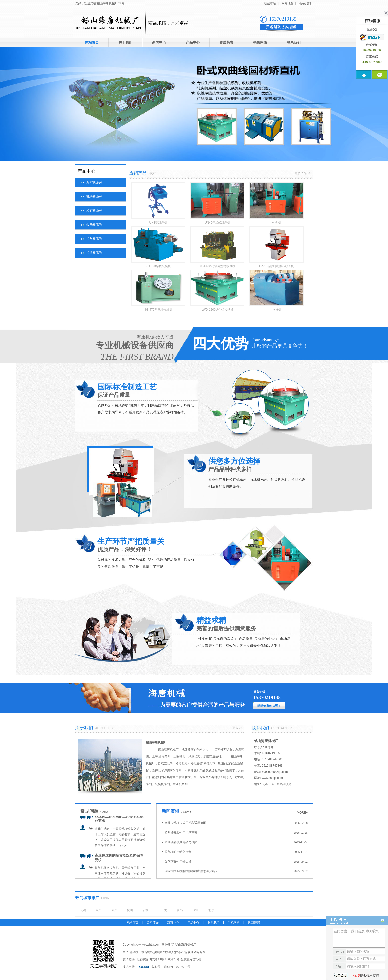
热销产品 (138, 173)
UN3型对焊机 (158, 223)
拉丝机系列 (94, 239)
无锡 (83, 910)
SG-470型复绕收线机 (158, 310)
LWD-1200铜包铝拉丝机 (217, 310)
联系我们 (305, 3)
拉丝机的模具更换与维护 (181, 842)
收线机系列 (94, 225)
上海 (164, 910)
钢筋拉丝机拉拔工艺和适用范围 (185, 823)
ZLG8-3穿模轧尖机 (158, 266)
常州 (98, 910)
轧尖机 (277, 223)
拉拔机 (277, 310)
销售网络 (260, 42)
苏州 (114, 910)
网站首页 (92, 42)
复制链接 (167, 945)
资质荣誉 (226, 42)
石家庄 (147, 910)
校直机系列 (94, 211)
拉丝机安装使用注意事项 (181, 833)
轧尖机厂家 (137, 952)
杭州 (130, 910)
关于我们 (125, 42)
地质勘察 (142, 959)
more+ (302, 813)
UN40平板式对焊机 (217, 223)
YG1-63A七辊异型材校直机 (217, 266)
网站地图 (288, 3)
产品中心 (193, 42)
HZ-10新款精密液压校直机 (277, 266)
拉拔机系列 (94, 253)
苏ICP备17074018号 (177, 967)
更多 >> (237, 728)
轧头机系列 (94, 196)
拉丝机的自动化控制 (178, 852)
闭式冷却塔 (156, 959)
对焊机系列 (94, 182)
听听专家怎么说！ (269, 706)
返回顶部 (254, 923)
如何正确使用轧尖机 (178, 862)
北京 (211, 910)
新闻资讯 (170, 811)
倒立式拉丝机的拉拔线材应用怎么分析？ (191, 871)
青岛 (180, 910)
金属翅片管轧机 (191, 959)
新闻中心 (159, 42)
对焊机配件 (170, 952)
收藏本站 (270, 3)
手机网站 (234, 923)
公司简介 (153, 923)
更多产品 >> (303, 173)
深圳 (195, 910)
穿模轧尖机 (153, 952)
